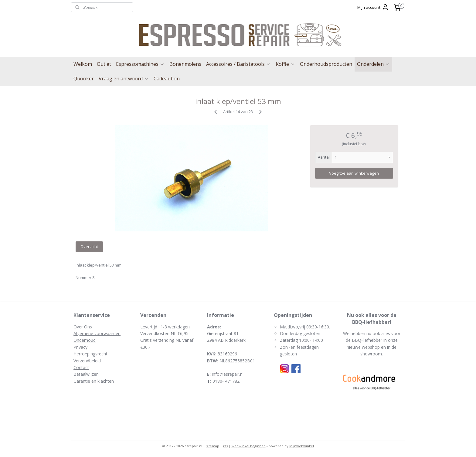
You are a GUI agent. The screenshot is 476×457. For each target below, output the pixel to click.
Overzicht (89, 247)
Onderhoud (85, 340)
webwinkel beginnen (249, 446)
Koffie (285, 64)
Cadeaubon (167, 79)
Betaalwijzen (86, 374)
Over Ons (83, 327)
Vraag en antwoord (124, 79)
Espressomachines (140, 64)
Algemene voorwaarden (97, 333)
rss (225, 446)
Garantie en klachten (94, 381)
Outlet (104, 64)
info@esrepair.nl (228, 374)
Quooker (84, 79)
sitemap (213, 446)
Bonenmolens (185, 64)
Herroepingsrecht (90, 354)
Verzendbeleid (87, 361)
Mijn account (373, 7)
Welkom (83, 64)
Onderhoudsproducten (326, 64)
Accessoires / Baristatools (238, 64)
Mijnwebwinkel (302, 446)
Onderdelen (373, 64)
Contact (81, 367)
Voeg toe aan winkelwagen (354, 173)
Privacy (80, 347)
